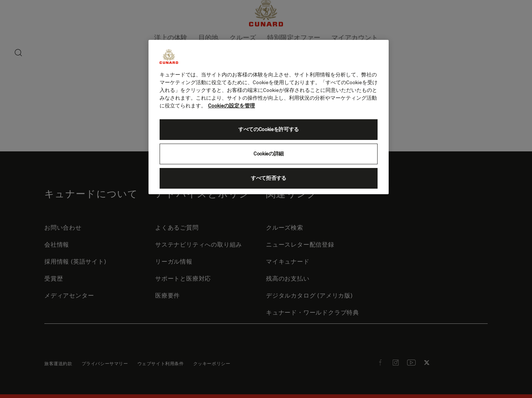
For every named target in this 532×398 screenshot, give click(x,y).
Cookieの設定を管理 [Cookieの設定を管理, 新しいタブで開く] (231, 106)
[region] (269, 117)
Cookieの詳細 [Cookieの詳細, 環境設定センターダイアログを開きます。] (269, 154)
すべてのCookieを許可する (269, 130)
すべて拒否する (269, 178)
